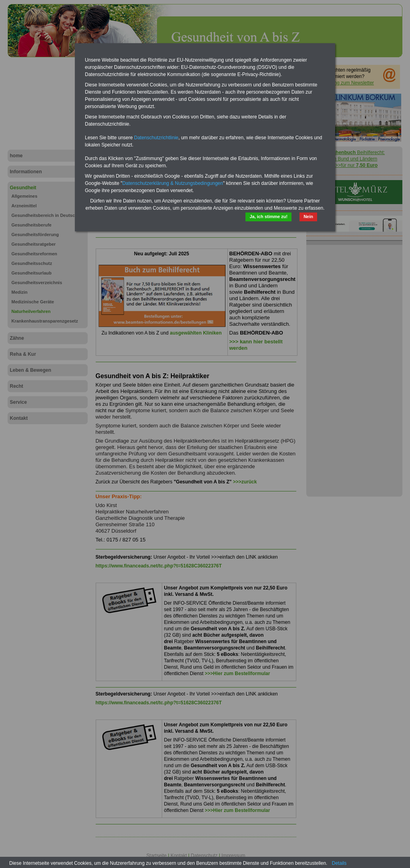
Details (339, 863)
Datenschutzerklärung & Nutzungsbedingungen (173, 183)
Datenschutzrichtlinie (156, 138)
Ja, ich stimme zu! (268, 216)
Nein (308, 216)
